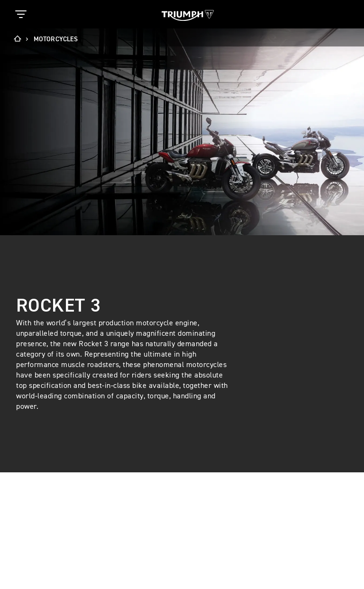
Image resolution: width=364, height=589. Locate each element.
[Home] (21, 39)
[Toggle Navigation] (21, 14)
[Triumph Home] (188, 14)
